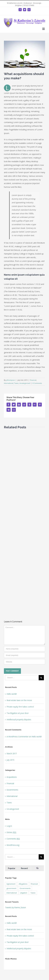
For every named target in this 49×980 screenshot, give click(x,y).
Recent (24, 868)
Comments (13, 839)
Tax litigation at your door (18, 713)
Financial (33, 380)
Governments (12, 790)
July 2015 (10, 760)
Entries (11, 832)
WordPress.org (13, 845)
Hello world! (12, 694)
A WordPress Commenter (18, 737)
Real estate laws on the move (19, 700)
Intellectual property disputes (19, 719)
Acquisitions (12, 777)
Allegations (23, 884)
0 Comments (37, 383)
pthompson (11, 380)
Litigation (24, 893)
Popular (12, 868)
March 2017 (12, 754)
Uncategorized (25, 383)
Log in (9, 826)
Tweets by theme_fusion (15, 907)
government (11, 888)
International (9, 383)
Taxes (16, 383)
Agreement (11, 884)
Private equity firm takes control (20, 707)
